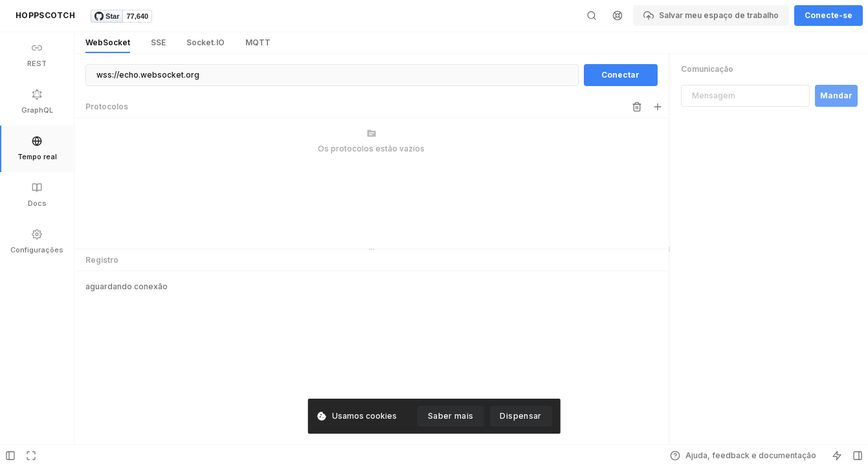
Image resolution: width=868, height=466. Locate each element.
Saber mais (451, 416)
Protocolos (107, 106)
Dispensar (520, 416)
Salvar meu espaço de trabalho (711, 16)
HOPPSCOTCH (45, 15)
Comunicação (707, 69)
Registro (102, 260)
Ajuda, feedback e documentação (743, 456)
